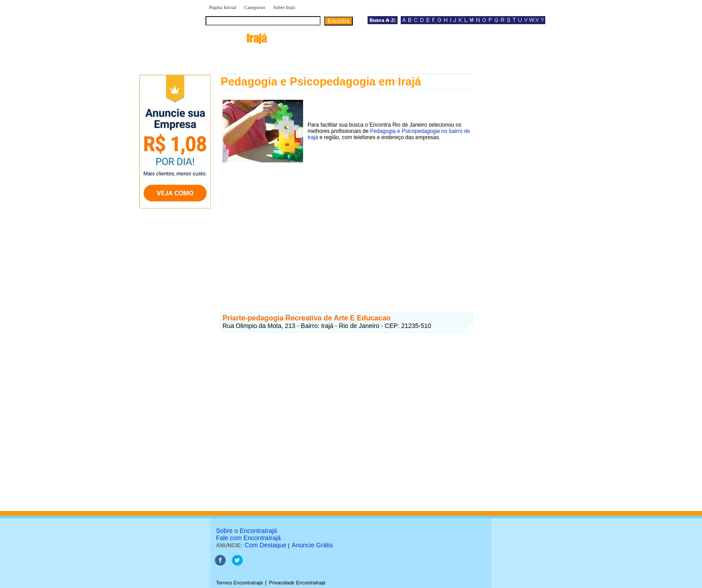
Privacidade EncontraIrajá (297, 583)
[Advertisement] (346, 228)
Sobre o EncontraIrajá (246, 531)
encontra (236, 38)
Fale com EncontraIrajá (248, 538)
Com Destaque (265, 545)
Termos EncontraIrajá (239, 583)
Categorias (255, 7)
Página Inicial (223, 7)
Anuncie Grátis (312, 545)
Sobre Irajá (284, 7)
